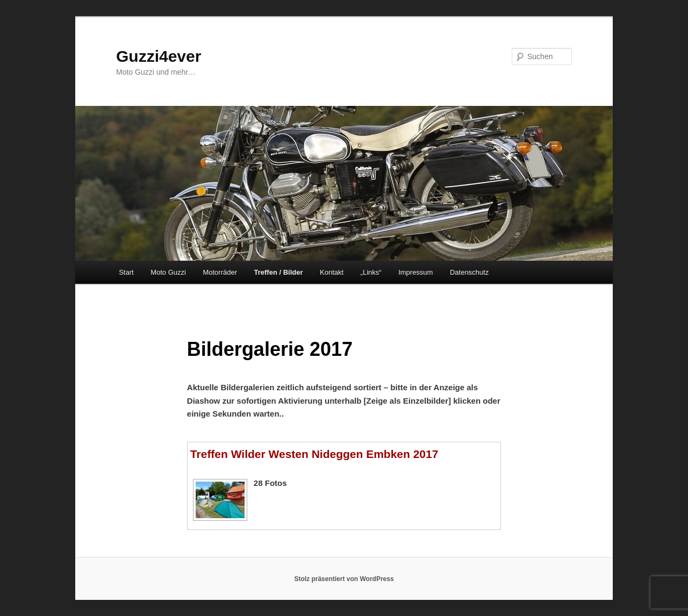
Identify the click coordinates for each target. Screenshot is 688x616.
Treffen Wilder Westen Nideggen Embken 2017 (314, 454)
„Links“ (371, 272)
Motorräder (220, 272)
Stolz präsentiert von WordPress (344, 579)
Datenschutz (469, 272)
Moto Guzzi (168, 272)
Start (126, 272)
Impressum (415, 272)
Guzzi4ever (159, 56)
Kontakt (332, 272)
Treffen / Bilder (278, 272)
